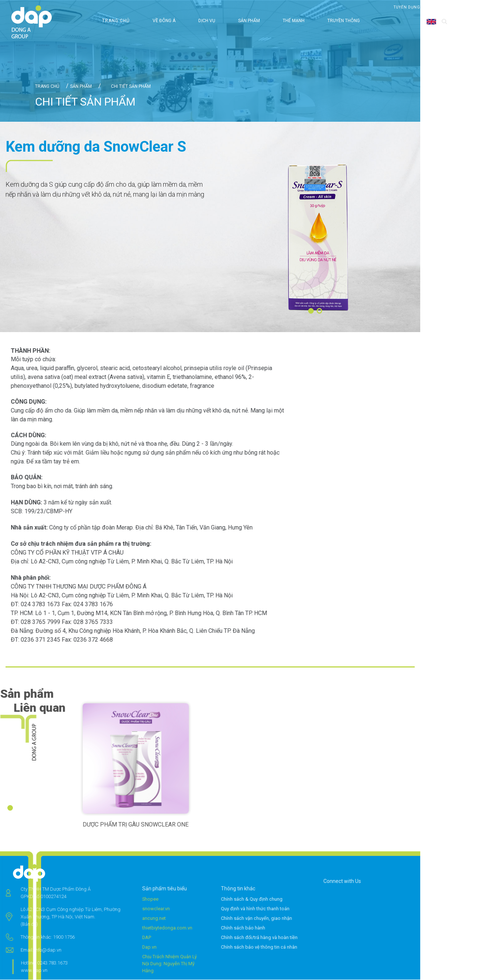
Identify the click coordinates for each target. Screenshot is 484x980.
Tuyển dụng (407, 7)
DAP (128, 938)
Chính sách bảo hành (261, 928)
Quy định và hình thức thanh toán (274, 909)
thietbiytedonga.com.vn (149, 928)
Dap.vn (131, 947)
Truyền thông (344, 21)
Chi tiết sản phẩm (130, 86)
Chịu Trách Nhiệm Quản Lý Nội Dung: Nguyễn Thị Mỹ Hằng (151, 964)
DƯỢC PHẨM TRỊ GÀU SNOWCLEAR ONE (154, 825)
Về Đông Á (164, 21)
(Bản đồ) (11, 924)
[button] (311, 311)
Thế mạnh (294, 21)
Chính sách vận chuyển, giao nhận (275, 919)
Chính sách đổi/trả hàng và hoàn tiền (278, 938)
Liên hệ (439, 7)
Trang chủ (116, 21)
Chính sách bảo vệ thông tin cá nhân (277, 947)
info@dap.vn (30, 950)
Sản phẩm (249, 21)
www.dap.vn (16, 971)
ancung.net (136, 919)
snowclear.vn (138, 909)
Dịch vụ (207, 21)
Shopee (132, 899)
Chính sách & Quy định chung (270, 899)
